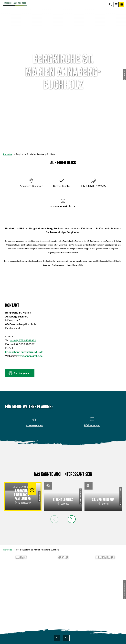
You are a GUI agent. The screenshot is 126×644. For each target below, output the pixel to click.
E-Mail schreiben (21, 569)
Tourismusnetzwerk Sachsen (105, 585)
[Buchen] (121, 4)
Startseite (7, 154)
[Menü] (116, 4)
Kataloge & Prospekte (63, 585)
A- (57, 638)
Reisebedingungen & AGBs (105, 590)
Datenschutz (105, 579)
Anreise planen (63, 564)
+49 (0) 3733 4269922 (94, 186)
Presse (63, 574)
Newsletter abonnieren (63, 569)
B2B (63, 579)
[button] (20, 373)
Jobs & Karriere (105, 569)
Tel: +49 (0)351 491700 (21, 564)
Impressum (105, 574)
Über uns (105, 564)
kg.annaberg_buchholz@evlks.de (24, 352)
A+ (66, 638)
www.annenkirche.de (63, 206)
